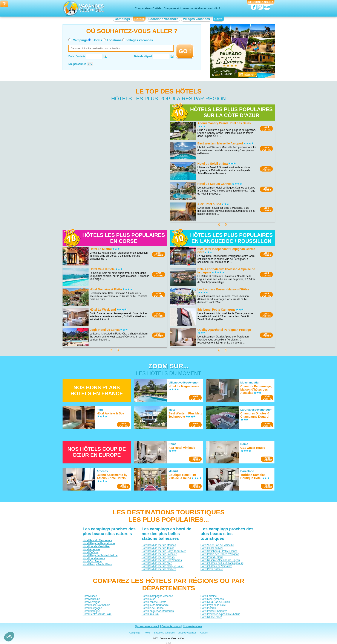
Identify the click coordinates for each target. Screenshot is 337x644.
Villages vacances (196, 19)
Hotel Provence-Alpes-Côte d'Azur (220, 614)
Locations (114, 40)
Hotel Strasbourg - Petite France (219, 551)
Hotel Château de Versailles (216, 566)
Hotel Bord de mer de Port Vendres (162, 560)
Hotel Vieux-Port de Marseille (217, 545)
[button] (9, 637)
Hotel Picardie (208, 608)
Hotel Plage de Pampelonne (99, 543)
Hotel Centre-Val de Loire (97, 614)
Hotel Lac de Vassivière (96, 546)
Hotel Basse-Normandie (96, 605)
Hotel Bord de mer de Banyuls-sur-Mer (163, 551)
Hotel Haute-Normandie (155, 605)
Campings (122, 19)
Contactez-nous (171, 626)
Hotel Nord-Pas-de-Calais (215, 602)
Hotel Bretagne (91, 611)
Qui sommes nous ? (147, 626)
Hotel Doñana (90, 552)
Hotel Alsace (90, 596)
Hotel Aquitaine (91, 599)
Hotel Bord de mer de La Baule (159, 554)
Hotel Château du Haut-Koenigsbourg (222, 563)
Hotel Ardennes (91, 549)
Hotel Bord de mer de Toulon (158, 548)
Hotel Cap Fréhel (92, 561)
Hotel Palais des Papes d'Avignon (220, 554)
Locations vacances (163, 19)
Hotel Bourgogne (92, 608)
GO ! (185, 51)
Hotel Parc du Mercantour (97, 540)
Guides (204, 633)
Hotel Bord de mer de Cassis (158, 557)
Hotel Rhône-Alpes (211, 617)
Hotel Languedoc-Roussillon (158, 611)
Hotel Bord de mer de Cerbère (159, 569)
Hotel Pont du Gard (211, 557)
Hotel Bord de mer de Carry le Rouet (162, 566)
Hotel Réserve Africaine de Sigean (220, 560)
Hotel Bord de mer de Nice (157, 563)
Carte (218, 19)
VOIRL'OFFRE (266, 129)
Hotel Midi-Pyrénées (212, 599)
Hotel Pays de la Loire (213, 605)
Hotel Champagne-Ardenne (157, 596)
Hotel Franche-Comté (154, 602)
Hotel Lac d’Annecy (94, 558)
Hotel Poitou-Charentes (214, 611)
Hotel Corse (148, 599)
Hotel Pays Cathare (211, 569)
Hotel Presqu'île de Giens (97, 564)
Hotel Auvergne (91, 602)
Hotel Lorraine (208, 596)
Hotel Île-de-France (152, 608)
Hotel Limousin (150, 614)
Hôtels (139, 19)
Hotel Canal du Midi (212, 548)
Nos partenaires (192, 626)
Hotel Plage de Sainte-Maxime (100, 555)
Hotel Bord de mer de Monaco (159, 545)
